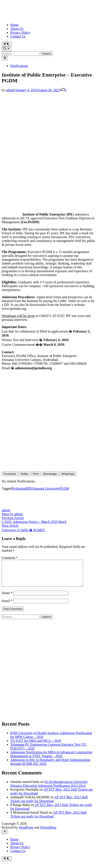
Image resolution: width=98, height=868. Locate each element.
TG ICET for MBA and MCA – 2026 (36, 746)
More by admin (12, 514)
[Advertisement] (49, 141)
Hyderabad (19, 488)
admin (10, 90)
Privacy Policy (20, 33)
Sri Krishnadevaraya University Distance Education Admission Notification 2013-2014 (49, 789)
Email (7, 606)
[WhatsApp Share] (68, 474)
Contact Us (18, 36)
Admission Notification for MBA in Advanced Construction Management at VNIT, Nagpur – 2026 (51, 759)
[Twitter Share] (24, 474)
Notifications (19, 66)
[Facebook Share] (10, 474)
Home (14, 25)
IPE (29, 488)
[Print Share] (36, 474)
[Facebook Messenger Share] (50, 474)
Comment (10, 558)
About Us (17, 29)
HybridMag (48, 833)
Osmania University (45, 488)
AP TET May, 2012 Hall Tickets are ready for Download (49, 804)
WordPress (26, 833)
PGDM (64, 488)
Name (7, 598)
